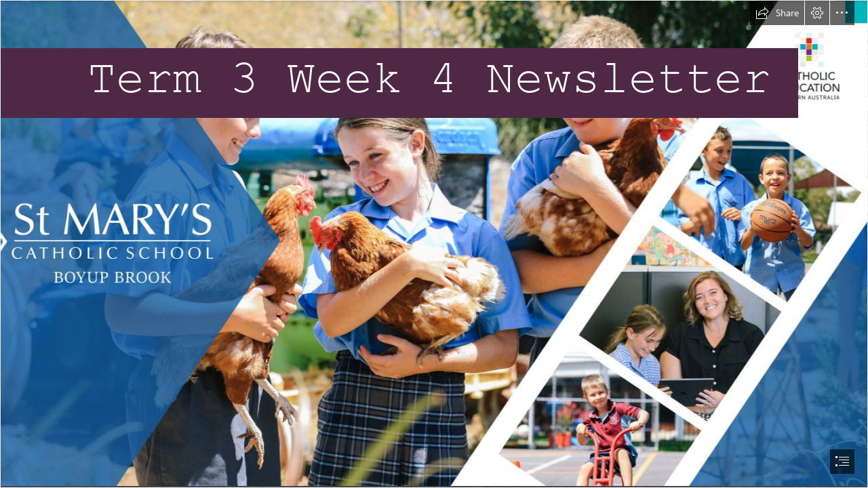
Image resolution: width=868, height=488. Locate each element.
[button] (777, 13)
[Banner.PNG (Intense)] (434, 244)
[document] (434, 244)
